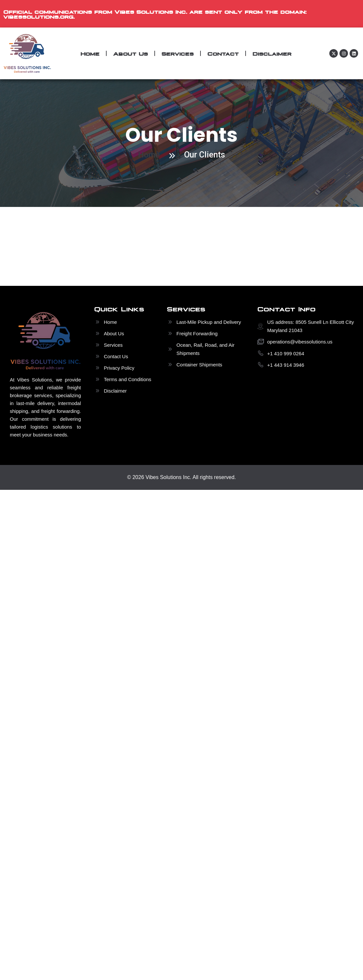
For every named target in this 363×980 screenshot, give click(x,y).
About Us (130, 53)
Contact (223, 53)
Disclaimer (272, 53)
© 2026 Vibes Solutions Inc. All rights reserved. (182, 477)
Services (178, 53)
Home (90, 53)
